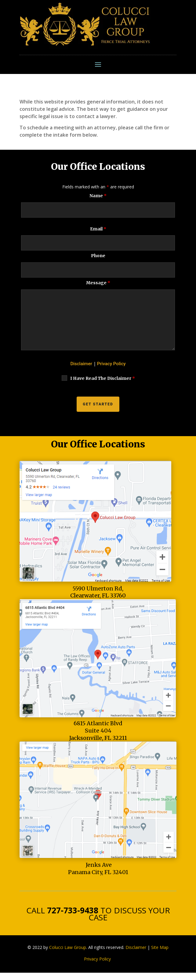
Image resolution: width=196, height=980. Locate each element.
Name (98, 196)
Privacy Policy (111, 364)
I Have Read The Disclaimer (103, 378)
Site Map (160, 947)
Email (98, 229)
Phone (98, 256)
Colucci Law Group (68, 947)
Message (98, 283)
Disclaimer (81, 364)
